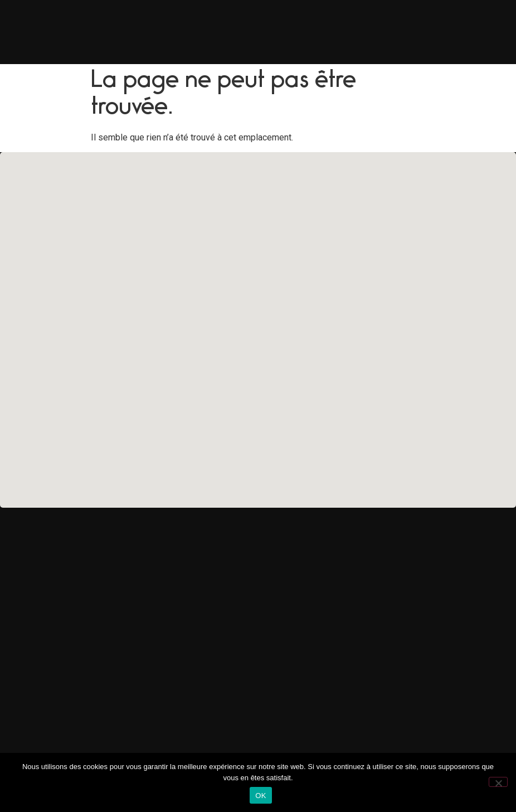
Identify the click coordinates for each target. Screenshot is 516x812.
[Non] (498, 782)
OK (261, 796)
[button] (258, 323)
